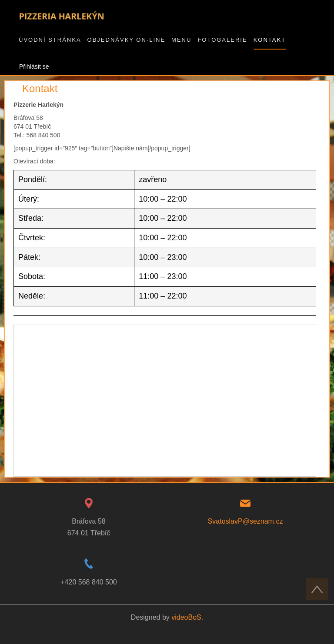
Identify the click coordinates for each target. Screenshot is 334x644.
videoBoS (186, 617)
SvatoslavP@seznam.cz (245, 521)
